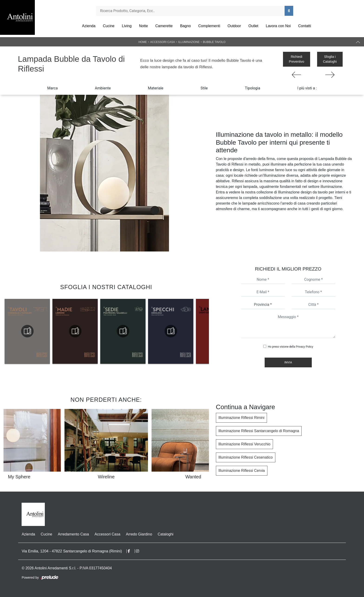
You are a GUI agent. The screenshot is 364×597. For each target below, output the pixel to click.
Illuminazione (189, 42)
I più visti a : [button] (307, 88)
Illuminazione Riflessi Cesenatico (246, 457)
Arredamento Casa (73, 534)
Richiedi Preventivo (296, 59)
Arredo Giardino (139, 534)
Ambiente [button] (103, 88)
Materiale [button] (156, 88)
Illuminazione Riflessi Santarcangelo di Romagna (259, 431)
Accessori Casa (163, 42)
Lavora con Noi (278, 26)
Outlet (253, 26)
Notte (143, 26)
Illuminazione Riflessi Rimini (241, 418)
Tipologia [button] (253, 88)
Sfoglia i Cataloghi (330, 59)
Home (143, 42)
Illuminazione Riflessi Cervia (242, 471)
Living (127, 26)
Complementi (209, 26)
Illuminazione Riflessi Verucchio (244, 444)
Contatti (304, 26)
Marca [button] (53, 88)
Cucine (109, 26)
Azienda (89, 26)
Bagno (185, 26)
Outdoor (234, 26)
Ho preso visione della (291, 347)
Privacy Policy (304, 347)
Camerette (164, 26)
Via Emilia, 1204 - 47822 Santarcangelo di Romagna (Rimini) (72, 551)
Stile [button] (204, 88)
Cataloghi (166, 534)
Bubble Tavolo (214, 42)
